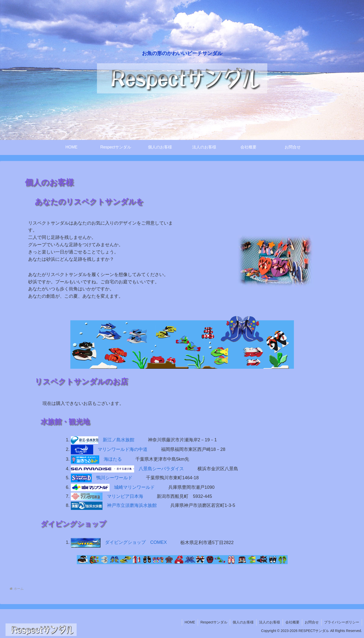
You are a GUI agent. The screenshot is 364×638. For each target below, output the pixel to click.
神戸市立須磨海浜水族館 (114, 505)
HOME (190, 622)
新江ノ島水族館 (103, 440)
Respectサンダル (214, 622)
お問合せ (312, 622)
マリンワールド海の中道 (109, 449)
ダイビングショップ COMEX (119, 542)
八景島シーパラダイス (127, 469)
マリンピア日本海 (107, 496)
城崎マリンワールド (113, 487)
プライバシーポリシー (342, 622)
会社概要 (292, 622)
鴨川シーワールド (102, 478)
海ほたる (96, 459)
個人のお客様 (243, 622)
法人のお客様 (270, 622)
